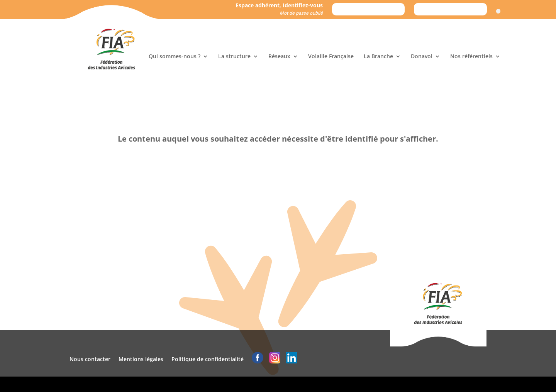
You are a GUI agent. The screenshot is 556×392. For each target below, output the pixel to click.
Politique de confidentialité (208, 359)
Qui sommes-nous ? (175, 57)
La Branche (378, 57)
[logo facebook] (258, 359)
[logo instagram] (275, 359)
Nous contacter (90, 359)
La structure (234, 57)
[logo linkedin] (292, 359)
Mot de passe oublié (301, 13)
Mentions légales (141, 359)
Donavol (422, 57)
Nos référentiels (471, 57)
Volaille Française (331, 57)
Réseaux (279, 57)
